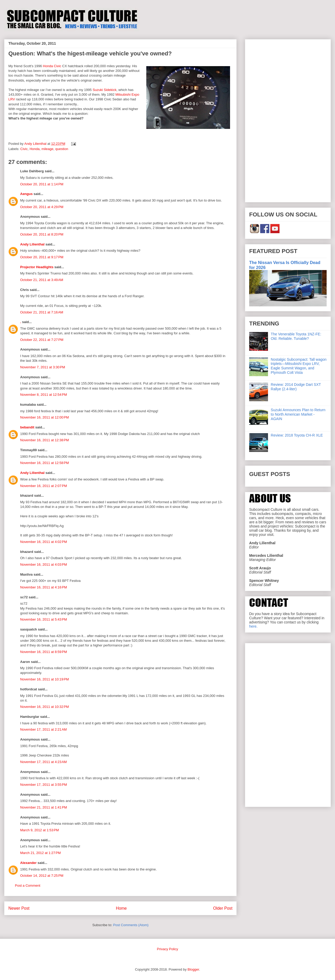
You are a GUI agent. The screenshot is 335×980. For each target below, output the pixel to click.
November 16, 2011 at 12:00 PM (44, 417)
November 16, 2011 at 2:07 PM (44, 486)
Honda (35, 149)
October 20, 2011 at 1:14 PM (42, 184)
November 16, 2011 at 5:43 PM (44, 619)
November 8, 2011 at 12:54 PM (44, 395)
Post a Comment (28, 886)
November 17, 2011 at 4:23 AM (43, 762)
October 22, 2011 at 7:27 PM (42, 340)
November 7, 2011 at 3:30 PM (43, 367)
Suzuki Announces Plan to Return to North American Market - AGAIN (298, 414)
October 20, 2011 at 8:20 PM (42, 234)
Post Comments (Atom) (131, 925)
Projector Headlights (37, 267)
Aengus (26, 194)
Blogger (193, 969)
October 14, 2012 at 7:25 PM (42, 876)
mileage (48, 149)
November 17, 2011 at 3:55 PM (44, 785)
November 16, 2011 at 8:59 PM (44, 652)
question (62, 149)
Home (121, 908)
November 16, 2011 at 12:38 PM (44, 440)
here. (253, 626)
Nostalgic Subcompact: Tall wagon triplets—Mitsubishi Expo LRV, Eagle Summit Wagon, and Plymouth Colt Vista (299, 366)
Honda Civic (52, 66)
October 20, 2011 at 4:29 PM (42, 207)
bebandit (27, 427)
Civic (24, 149)
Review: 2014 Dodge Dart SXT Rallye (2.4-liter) (296, 387)
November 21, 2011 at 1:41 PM (44, 807)
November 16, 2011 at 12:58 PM (44, 463)
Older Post (223, 908)
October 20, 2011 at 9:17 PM (42, 257)
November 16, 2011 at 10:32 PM (44, 707)
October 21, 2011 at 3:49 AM (42, 280)
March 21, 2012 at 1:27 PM (40, 853)
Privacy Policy (168, 949)
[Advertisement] (288, 120)
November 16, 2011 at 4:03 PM (44, 564)
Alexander (28, 863)
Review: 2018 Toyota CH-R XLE (297, 435)
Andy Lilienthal (32, 244)
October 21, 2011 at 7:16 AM (42, 312)
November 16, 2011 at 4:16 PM (44, 587)
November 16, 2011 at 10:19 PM (44, 679)
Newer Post (19, 908)
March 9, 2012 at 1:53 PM (40, 830)
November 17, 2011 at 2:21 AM (43, 729)
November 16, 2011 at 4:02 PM (44, 542)
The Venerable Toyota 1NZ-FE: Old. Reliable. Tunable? (296, 336)
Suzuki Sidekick (105, 90)
